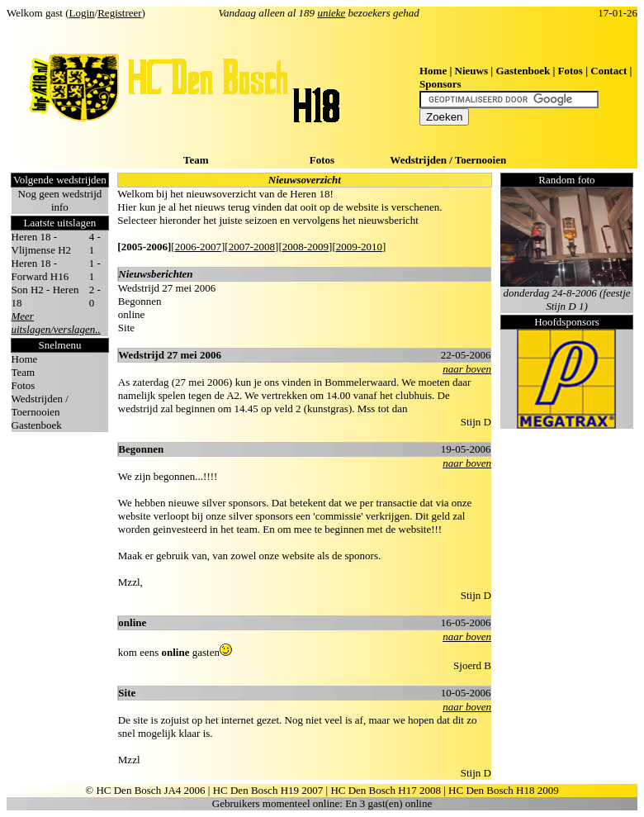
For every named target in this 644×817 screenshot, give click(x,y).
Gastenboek (523, 71)
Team (196, 160)
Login (82, 13)
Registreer (119, 13)
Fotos (571, 71)
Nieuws (471, 71)
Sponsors (440, 84)
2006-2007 (198, 247)
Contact (608, 71)
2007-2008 (252, 247)
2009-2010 (359, 247)
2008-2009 (305, 247)
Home (433, 71)
